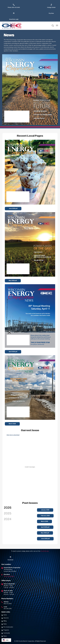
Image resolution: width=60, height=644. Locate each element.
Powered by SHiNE (18, 640)
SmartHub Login (52, 13)
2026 (8, 502)
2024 (8, 513)
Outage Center (32, 6)
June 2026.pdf (13, 203)
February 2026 (45, 510)
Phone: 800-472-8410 (13, 6)
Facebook (10, 552)
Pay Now (13, 13)
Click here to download (13, 429)
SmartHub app (45, 545)
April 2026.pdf (13, 346)
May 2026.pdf (13, 275)
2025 (8, 508)
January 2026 (45, 504)
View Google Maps (9, 570)
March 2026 (12, 418)
